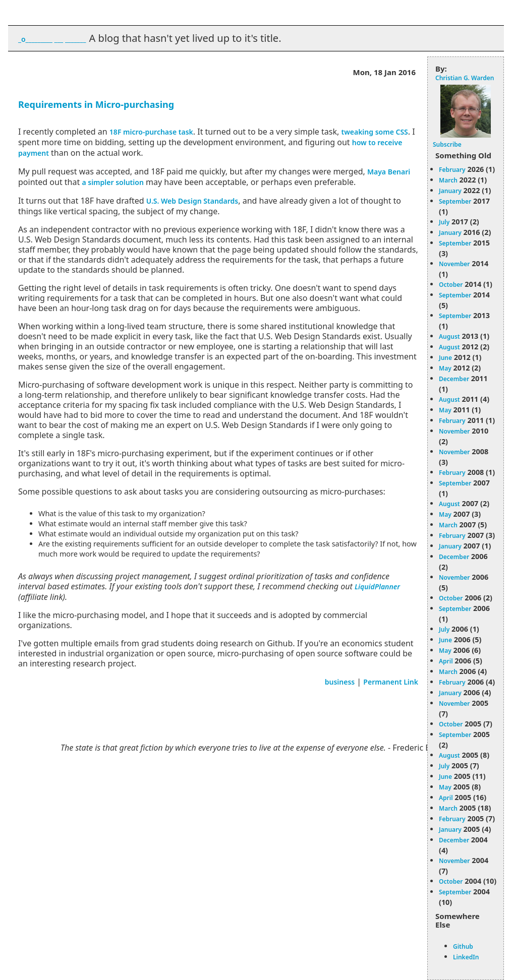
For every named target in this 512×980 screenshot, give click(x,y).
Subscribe (447, 144)
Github (463, 946)
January (450, 191)
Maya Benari (389, 172)
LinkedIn (466, 957)
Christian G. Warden (465, 78)
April (446, 661)
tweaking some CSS (374, 132)
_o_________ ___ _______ (52, 39)
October (451, 285)
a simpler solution (112, 182)
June (445, 358)
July (444, 222)
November (454, 264)
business (340, 682)
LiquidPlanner (377, 587)
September (455, 201)
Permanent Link (391, 682)
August (449, 336)
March (448, 180)
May (445, 368)
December (454, 379)
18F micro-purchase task (151, 132)
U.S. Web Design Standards (192, 201)
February (452, 170)
